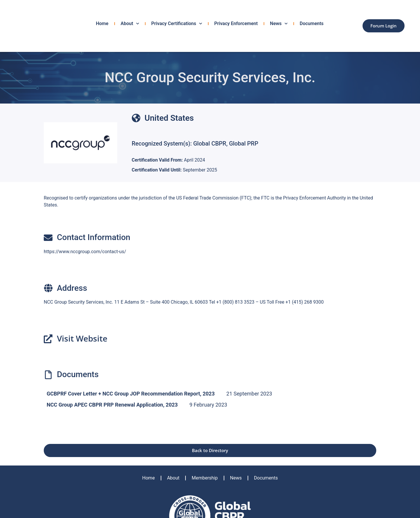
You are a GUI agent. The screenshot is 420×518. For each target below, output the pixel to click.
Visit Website (82, 338)
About (130, 23)
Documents (312, 23)
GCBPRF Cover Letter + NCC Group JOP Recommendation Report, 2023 (131, 394)
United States (169, 118)
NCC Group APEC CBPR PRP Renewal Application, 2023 (112, 405)
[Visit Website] (48, 339)
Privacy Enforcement (236, 23)
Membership (205, 478)
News (279, 23)
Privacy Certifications (177, 23)
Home (102, 23)
